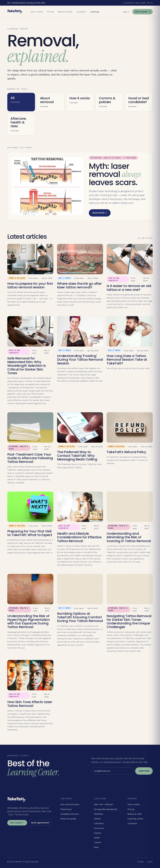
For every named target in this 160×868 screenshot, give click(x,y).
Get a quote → (17, 823)
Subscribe (144, 771)
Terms (150, 862)
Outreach (132, 823)
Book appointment (40, 823)
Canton (98, 842)
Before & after (65, 12)
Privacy (141, 862)
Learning (95, 12)
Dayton (98, 833)
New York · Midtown (103, 804)
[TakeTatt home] (15, 12)
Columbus (99, 823)
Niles (96, 847)
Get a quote (143, 12)
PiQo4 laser (66, 809)
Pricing (50, 12)
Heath (97, 838)
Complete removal (69, 814)
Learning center (135, 819)
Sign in (126, 12)
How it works (37, 12)
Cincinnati (99, 828)
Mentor (97, 819)
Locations (81, 12)
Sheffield (98, 814)
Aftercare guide (68, 819)
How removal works (70, 804)
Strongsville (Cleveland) (106, 809)
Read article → (100, 213)
